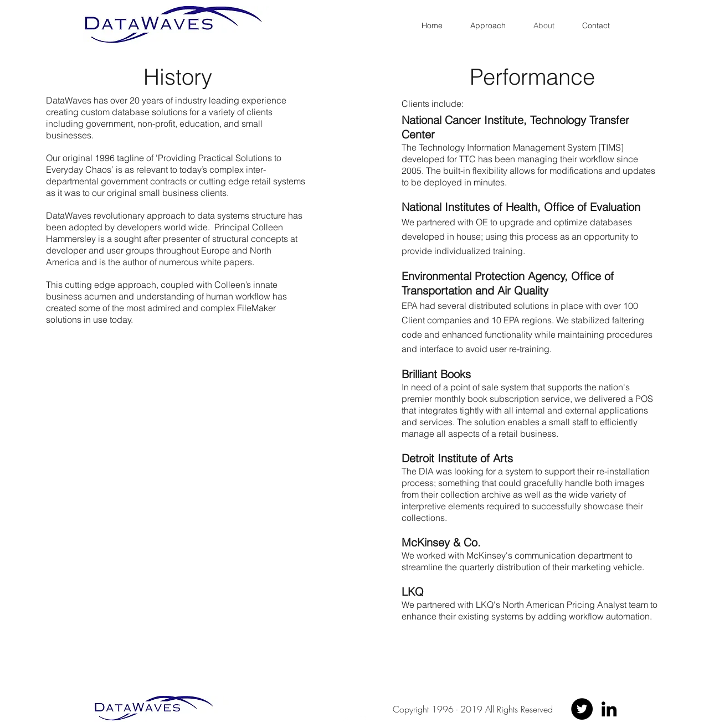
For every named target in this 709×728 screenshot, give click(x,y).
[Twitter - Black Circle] (582, 709)
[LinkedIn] (609, 709)
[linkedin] (363, 718)
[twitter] (346, 718)
